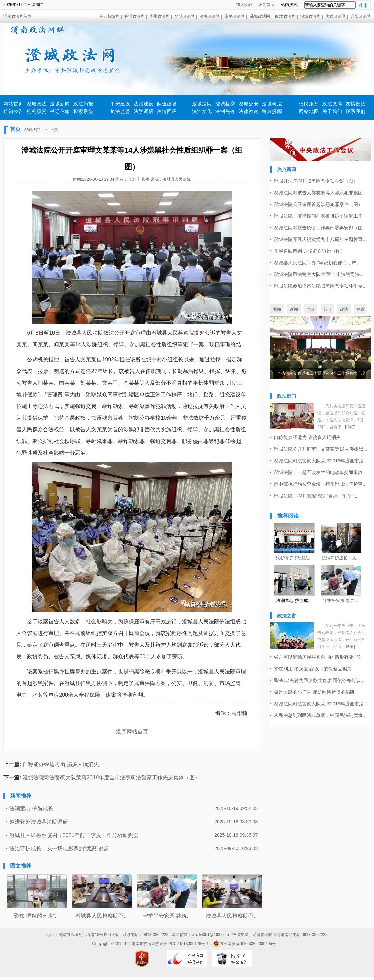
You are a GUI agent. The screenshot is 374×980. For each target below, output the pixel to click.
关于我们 (332, 111)
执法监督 (120, 111)
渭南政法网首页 (17, 16)
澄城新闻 (60, 104)
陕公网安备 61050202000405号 (245, 944)
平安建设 (120, 104)
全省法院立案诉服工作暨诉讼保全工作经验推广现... (323, 373)
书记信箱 (60, 111)
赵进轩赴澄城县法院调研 (39, 822)
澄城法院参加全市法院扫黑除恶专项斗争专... (320, 286)
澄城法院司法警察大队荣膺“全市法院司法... (319, 274)
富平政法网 (235, 16)
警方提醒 (272, 111)
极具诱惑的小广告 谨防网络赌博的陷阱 (314, 692)
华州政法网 (159, 16)
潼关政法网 (210, 16)
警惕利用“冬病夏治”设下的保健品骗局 (313, 669)
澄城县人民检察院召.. (101, 916)
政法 (344, 309)
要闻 (277, 309)
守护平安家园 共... (340, 600)
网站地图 (309, 111)
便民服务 (309, 104)
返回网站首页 (132, 731)
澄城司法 (272, 104)
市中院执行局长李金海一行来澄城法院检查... (320, 484)
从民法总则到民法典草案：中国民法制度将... (320, 715)
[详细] (350, 427)
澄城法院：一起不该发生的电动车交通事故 (318, 472)
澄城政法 (37, 104)
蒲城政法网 (260, 16)
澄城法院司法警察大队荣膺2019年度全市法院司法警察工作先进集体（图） (112, 777)
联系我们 (356, 111)
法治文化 (202, 111)
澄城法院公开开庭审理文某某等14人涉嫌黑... (320, 449)
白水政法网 (285, 16)
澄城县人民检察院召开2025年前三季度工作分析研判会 (74, 835)
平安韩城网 (109, 16)
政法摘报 (83, 104)
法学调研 (144, 111)
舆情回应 (167, 111)
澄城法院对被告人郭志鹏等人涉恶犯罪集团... (320, 193)
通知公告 (13, 111)
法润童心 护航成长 (31, 808)
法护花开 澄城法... (294, 558)
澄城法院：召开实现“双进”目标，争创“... (316, 496)
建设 (361, 309)
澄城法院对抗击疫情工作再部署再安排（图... (320, 228)
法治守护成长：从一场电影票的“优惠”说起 (59, 848)
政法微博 (332, 104)
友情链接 (356, 104)
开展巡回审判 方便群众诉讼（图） (310, 251)
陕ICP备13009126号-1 (189, 944)
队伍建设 (167, 104)
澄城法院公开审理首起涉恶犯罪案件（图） (318, 204)
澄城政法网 (310, 16)
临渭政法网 (134, 16)
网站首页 (13, 104)
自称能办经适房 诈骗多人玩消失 (61, 764)
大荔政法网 (336, 16)
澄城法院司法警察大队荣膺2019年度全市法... (321, 461)
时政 (311, 309)
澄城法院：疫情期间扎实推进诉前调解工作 (318, 216)
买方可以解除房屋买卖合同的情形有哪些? (317, 657)
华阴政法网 (185, 16)
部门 (327, 309)
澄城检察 (225, 104)
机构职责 (37, 111)
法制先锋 (225, 111)
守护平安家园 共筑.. (166, 916)
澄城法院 (202, 104)
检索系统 (83, 111)
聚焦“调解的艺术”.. (36, 916)
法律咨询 (249, 111)
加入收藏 (244, 5)
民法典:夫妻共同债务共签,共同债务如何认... (319, 680)
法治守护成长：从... (341, 558)
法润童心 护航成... (294, 600)
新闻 (294, 309)
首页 (15, 129)
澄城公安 (249, 104)
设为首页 (266, 5)
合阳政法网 (361, 16)
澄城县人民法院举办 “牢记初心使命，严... (317, 263)
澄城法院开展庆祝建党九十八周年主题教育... (320, 239)
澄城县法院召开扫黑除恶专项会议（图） (316, 181)
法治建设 (144, 104)
